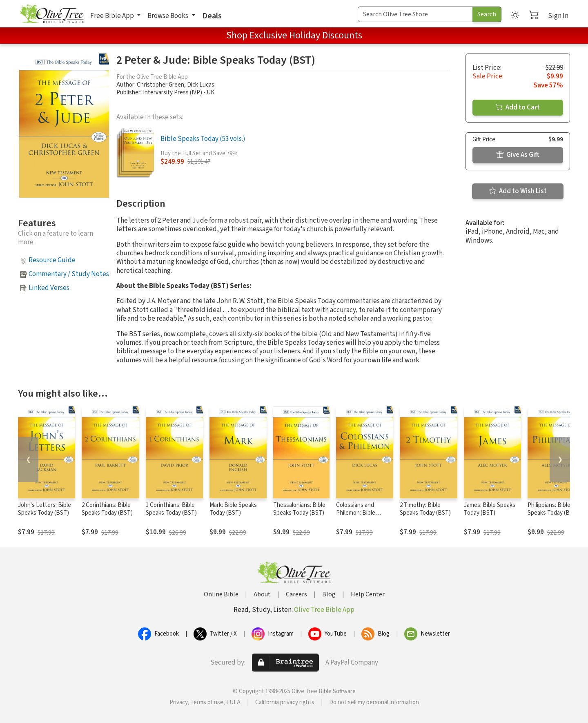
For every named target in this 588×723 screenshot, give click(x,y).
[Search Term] (415, 14)
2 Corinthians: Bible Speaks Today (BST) (107, 509)
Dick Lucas (201, 85)
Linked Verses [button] (49, 288)
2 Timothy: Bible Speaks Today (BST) (425, 509)
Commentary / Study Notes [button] (69, 274)
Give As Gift (518, 155)
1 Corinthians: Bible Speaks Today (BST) (171, 509)
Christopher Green (160, 85)
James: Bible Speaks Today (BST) (490, 509)
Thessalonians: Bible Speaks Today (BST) (299, 509)
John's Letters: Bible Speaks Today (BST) (45, 509)
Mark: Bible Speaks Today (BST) (233, 509)
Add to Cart (518, 107)
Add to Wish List (518, 191)
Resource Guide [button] (52, 260)
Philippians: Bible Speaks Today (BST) (553, 509)
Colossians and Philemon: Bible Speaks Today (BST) (362, 513)
